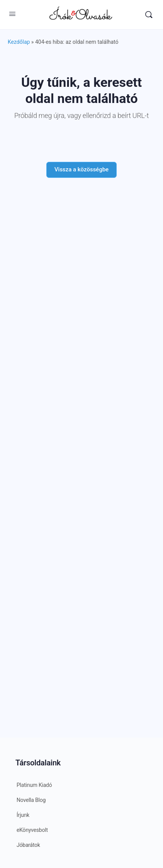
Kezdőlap (19, 42)
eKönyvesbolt (32, 830)
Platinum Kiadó (34, 785)
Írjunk (23, 815)
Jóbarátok (28, 845)
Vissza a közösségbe (81, 169)
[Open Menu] (12, 14)
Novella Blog (31, 800)
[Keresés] (149, 15)
